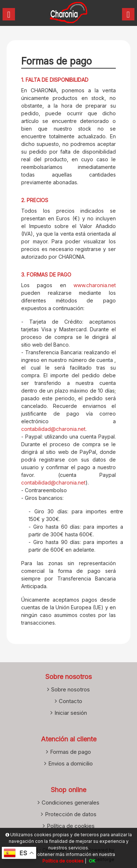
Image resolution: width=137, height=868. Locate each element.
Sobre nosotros (71, 689)
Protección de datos (71, 814)
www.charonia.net (95, 285)
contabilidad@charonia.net (53, 429)
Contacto (71, 701)
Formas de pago (71, 752)
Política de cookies (71, 826)
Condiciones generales (71, 803)
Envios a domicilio (71, 763)
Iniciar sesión (71, 713)
